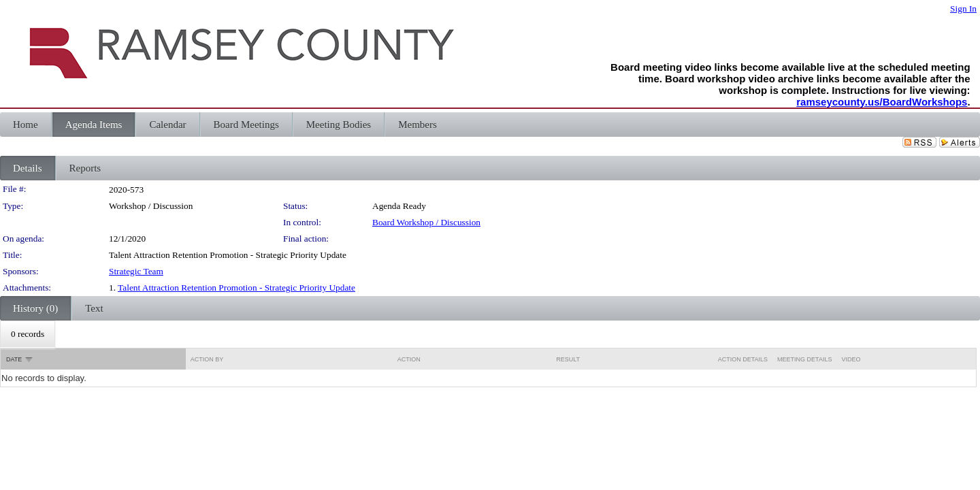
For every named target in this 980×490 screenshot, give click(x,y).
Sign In (963, 9)
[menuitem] (28, 334)
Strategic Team (136, 271)
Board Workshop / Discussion (426, 222)
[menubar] (28, 334)
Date (14, 359)
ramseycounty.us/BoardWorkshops (882, 102)
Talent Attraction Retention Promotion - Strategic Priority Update (236, 288)
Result (568, 359)
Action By (207, 359)
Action (409, 359)
